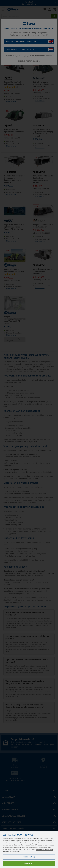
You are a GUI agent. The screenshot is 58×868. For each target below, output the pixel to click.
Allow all (29, 864)
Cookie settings (29, 857)
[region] (29, 849)
